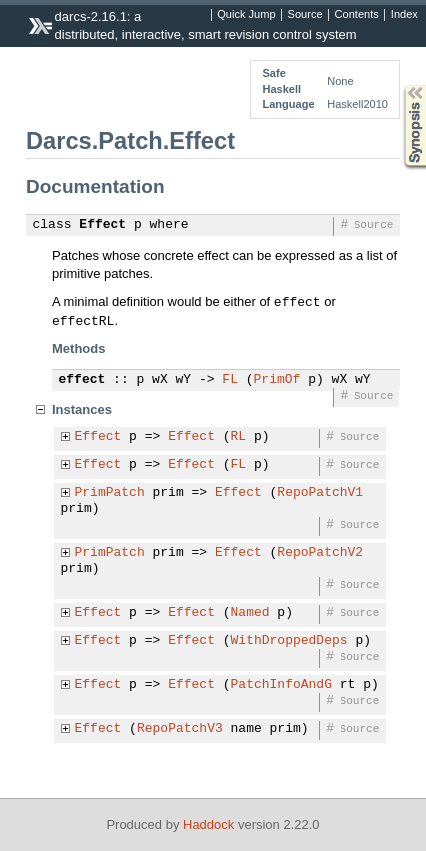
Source (305, 15)
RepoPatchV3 (180, 729)
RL (239, 437)
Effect (102, 225)
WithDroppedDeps (289, 641)
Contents (357, 15)
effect (82, 380)
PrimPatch (110, 493)
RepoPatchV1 (320, 493)
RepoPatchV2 (320, 553)
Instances (82, 409)
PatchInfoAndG (281, 685)
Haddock (208, 824)
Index (404, 15)
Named (250, 613)
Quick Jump (246, 15)
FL (230, 380)
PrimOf (277, 380)
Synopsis (399, 85)
